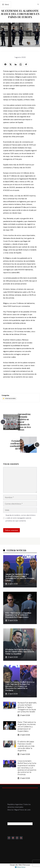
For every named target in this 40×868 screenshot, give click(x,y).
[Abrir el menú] (9, 824)
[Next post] (37, 445)
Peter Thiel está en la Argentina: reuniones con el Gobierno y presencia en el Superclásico (18, 615)
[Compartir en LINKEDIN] (16, 64)
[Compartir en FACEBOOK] (5, 64)
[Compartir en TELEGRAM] (26, 64)
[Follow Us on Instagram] (17, 838)
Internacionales (10, 398)
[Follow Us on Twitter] (13, 838)
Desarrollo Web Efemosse (20, 866)
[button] (38, 5)
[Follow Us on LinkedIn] (21, 838)
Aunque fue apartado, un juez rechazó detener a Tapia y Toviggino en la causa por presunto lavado (20, 577)
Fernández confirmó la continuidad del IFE (16, 445)
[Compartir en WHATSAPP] (21, 64)
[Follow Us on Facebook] (9, 838)
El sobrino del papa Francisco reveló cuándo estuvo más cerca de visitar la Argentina (20, 652)
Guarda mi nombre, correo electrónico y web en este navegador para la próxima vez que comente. (21, 518)
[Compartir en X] (10, 64)
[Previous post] (3, 422)
